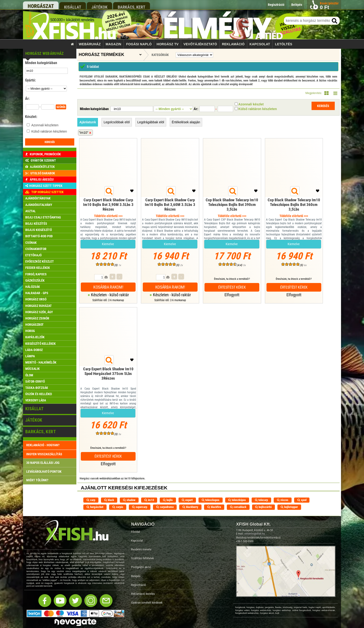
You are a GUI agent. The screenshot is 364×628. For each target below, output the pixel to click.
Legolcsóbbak (117, 122)
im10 (149, 500)
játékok (99, 7)
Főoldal (136, 532)
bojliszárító (263, 507)
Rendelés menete (141, 549)
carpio (118, 507)
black (109, 500)
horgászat (41, 6)
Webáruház (90, 44)
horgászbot (95, 507)
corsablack (238, 507)
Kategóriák (160, 55)
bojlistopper (289, 507)
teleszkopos (211, 500)
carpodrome (165, 507)
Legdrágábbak (151, 122)
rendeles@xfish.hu (255, 534)
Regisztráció (139, 585)
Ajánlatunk (88, 122)
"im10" (84, 133)
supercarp (140, 507)
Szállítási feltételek (143, 558)
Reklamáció (233, 44)
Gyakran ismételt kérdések (147, 603)
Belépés (136, 576)
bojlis (168, 500)
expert (187, 500)
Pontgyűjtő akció (141, 567)
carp (91, 500)
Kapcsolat (260, 44)
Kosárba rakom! (108, 287)
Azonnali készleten (45, 125)
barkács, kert (132, 7)
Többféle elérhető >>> (108, 216)
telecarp (261, 500)
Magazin (113, 44)
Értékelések (186, 122)
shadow (129, 500)
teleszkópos (237, 500)
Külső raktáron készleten (49, 131)
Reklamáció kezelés (143, 594)
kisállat (73, 7)
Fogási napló (139, 44)
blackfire (214, 507)
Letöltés (284, 44)
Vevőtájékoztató (200, 44)
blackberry (190, 507)
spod (302, 500)
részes (283, 500)
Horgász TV (168, 44)
